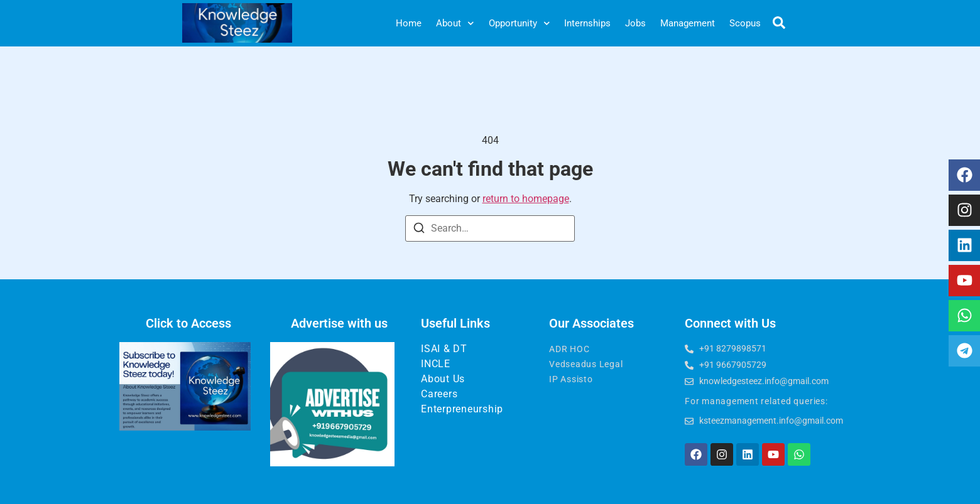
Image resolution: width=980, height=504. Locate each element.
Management (688, 23)
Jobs (635, 23)
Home (409, 23)
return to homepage (526, 199)
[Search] (419, 230)
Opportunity (520, 24)
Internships (587, 23)
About (455, 24)
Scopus (745, 23)
